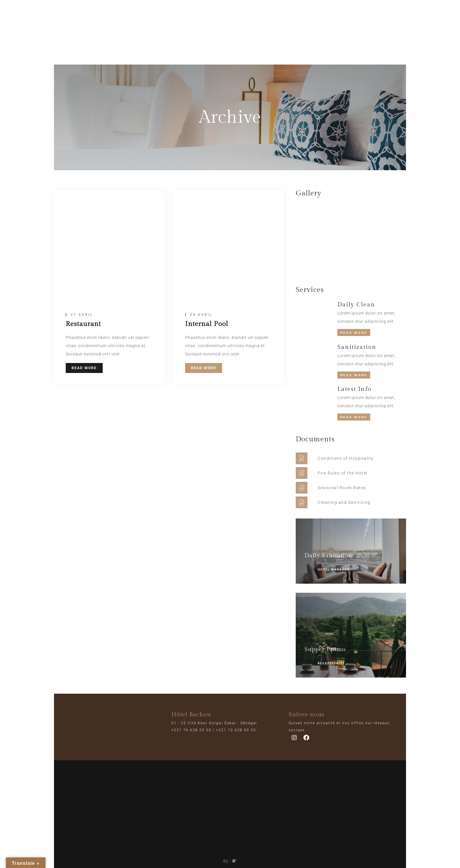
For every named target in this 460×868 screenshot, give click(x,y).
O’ (235, 861)
